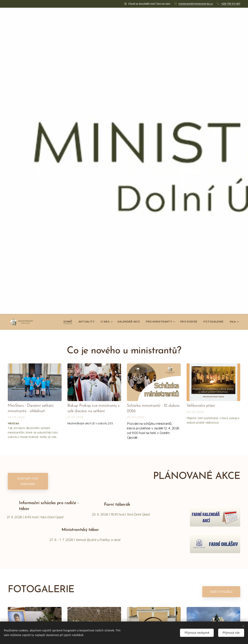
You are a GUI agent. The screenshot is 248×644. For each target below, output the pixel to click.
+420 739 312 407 (231, 3)
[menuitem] (71, 322)
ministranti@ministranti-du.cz (196, 3)
